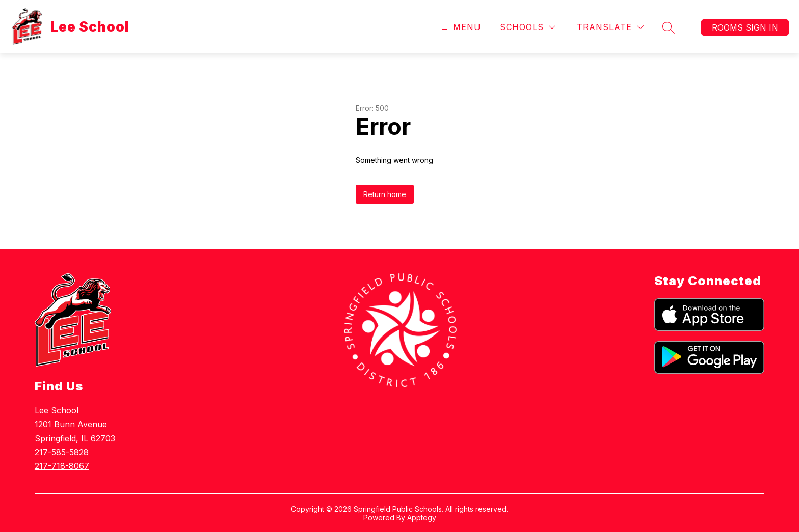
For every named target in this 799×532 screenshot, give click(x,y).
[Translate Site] (610, 27)
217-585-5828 (62, 452)
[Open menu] (460, 27)
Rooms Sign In (745, 27)
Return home (385, 194)
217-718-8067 (62, 466)
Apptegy (422, 517)
